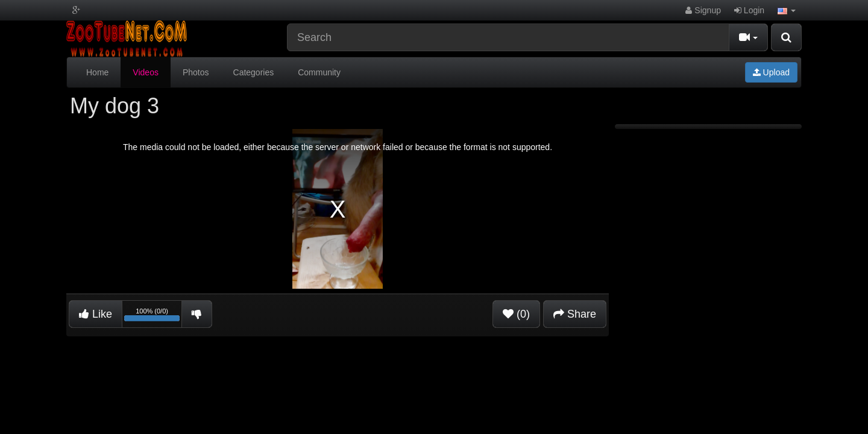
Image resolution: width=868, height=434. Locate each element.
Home (97, 72)
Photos (196, 72)
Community (319, 72)
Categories (254, 72)
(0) (516, 314)
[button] (787, 10)
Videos (146, 72)
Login (749, 10)
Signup (703, 10)
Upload (771, 72)
